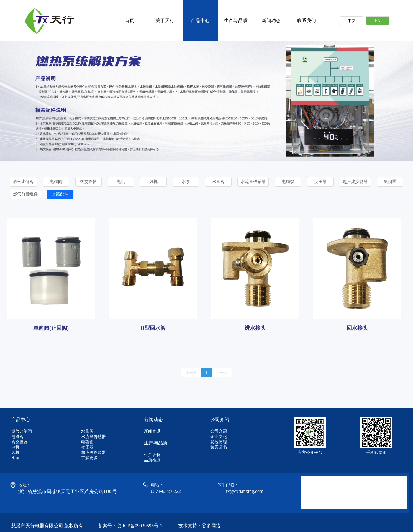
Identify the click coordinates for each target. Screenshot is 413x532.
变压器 (320, 182)
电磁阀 (56, 182)
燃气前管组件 (25, 194)
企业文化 (219, 437)
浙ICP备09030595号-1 (141, 526)
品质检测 (152, 460)
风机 (153, 182)
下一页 (222, 373)
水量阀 (218, 182)
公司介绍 (219, 431)
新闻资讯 (152, 431)
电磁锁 (288, 182)
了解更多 (89, 458)
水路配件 (60, 194)
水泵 (186, 182)
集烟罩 (390, 182)
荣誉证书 (219, 447)
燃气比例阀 (23, 182)
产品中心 (200, 20)
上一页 (191, 373)
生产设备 (152, 455)
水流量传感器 (253, 182)
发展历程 (219, 442)
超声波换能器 (355, 182)
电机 (121, 182)
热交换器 (88, 182)
